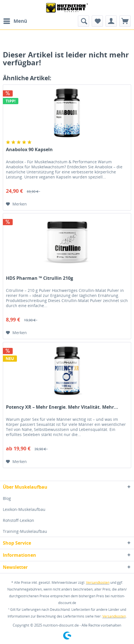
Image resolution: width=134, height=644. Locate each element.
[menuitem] (15, 21)
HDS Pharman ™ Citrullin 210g (39, 278)
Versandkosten (98, 582)
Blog (7, 498)
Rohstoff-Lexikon (18, 520)
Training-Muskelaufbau (25, 531)
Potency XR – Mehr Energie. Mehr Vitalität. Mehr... (62, 407)
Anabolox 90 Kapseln (29, 150)
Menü (15, 20)
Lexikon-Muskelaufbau (24, 509)
